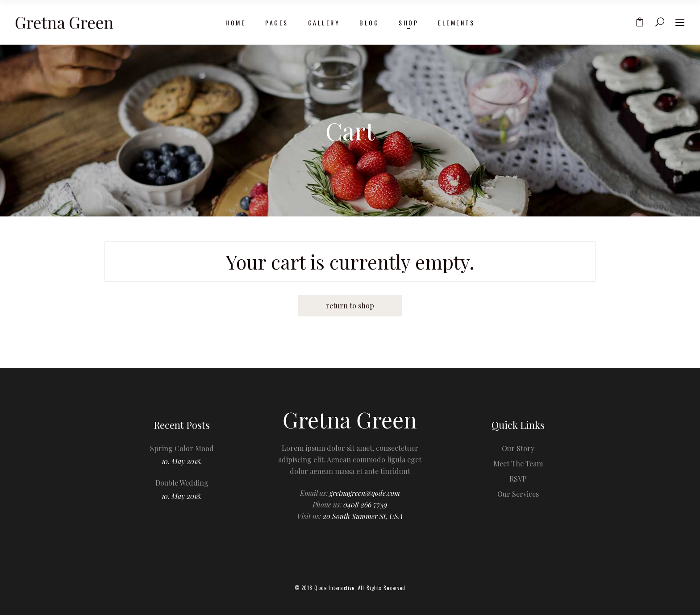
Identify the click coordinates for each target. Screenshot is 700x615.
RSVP (518, 479)
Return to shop (350, 305)
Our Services (518, 494)
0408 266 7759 (365, 505)
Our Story (518, 448)
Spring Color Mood (182, 448)
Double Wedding (182, 483)
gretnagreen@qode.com (365, 493)
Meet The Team (518, 463)
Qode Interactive (334, 588)
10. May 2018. (182, 461)
